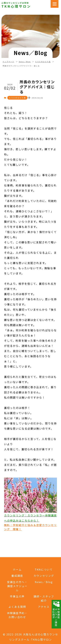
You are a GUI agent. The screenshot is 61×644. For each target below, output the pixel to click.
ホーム (17, 569)
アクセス (44, 607)
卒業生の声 (17, 596)
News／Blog (25, 62)
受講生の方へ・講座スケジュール (17, 586)
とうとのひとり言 (43, 62)
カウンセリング (44, 576)
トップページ (8, 62)
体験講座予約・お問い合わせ (17, 615)
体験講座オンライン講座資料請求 (56, 614)
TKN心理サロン (16, 6)
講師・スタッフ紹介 (44, 598)
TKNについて (44, 569)
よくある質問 (17, 607)
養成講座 (17, 576)
